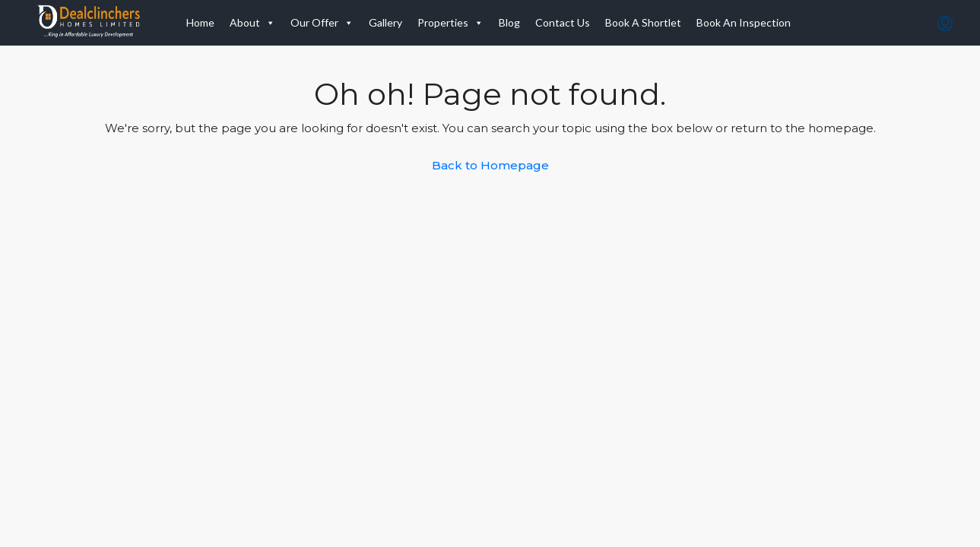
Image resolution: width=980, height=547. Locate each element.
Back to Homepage (490, 165)
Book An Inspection (744, 22)
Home (200, 22)
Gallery (385, 22)
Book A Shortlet (643, 22)
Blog (509, 22)
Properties (450, 23)
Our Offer (322, 23)
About (252, 23)
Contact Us (563, 22)
